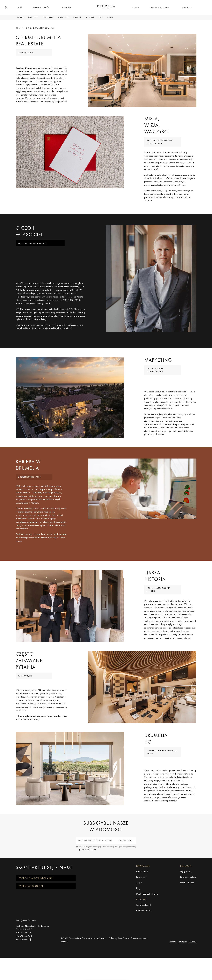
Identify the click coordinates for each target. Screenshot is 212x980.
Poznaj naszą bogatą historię (158, 612)
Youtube (193, 978)
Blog (138, 924)
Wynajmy (66, 7)
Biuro (110, 17)
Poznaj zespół (26, 53)
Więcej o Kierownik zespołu (33, 252)
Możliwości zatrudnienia (147, 930)
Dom (19, 7)
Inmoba (64, 978)
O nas (136, 7)
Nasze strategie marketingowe (155, 384)
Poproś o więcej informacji (36, 914)
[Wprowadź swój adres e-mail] (95, 876)
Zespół (20, 17)
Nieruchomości (42, 7)
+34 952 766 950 (144, 946)
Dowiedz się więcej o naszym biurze (162, 783)
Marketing (64, 17)
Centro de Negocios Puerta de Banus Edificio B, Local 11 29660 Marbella (32, 965)
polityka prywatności (88, 885)
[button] (6, 7)
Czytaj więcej (25, 703)
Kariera (77, 17)
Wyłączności (186, 907)
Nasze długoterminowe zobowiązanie (159, 146)
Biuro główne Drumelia (26, 956)
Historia (90, 17)
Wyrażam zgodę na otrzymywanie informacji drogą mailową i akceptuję (108, 884)
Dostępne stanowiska (30, 495)
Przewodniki (142, 913)
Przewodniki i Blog (160, 7)
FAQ (101, 17)
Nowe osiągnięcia (188, 913)
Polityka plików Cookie (119, 974)
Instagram (183, 978)
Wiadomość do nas (31, 922)
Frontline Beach (187, 918)
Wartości (33, 17)
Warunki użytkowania (98, 974)
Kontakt (186, 7)
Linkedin (173, 978)
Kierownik (48, 17)
